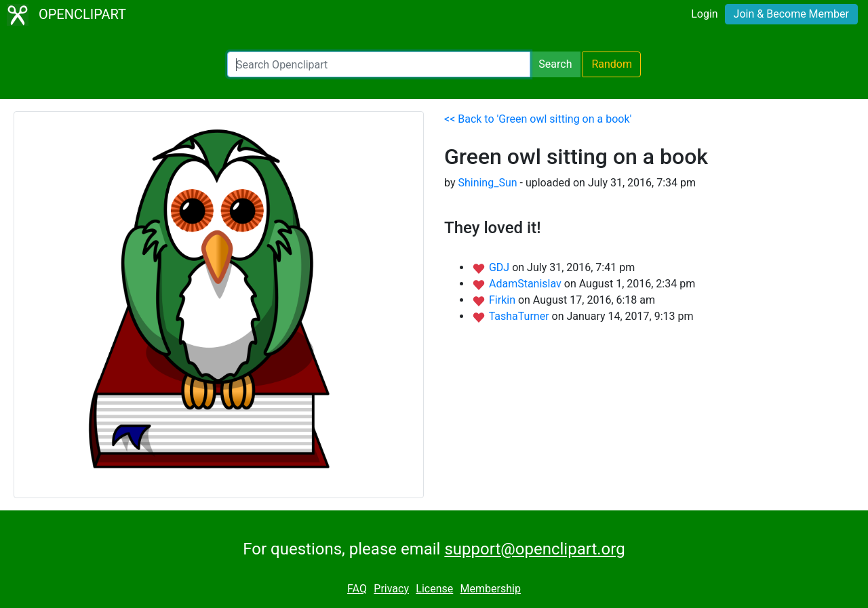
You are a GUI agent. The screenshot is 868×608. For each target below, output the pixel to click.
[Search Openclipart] (379, 64)
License (434, 589)
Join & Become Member (791, 14)
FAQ (357, 589)
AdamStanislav (527, 284)
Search (555, 64)
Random (612, 64)
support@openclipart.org (534, 549)
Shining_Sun (487, 183)
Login (704, 14)
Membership (491, 589)
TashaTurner (520, 316)
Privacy (391, 589)
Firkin (504, 300)
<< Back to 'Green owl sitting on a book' (538, 119)
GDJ (500, 267)
